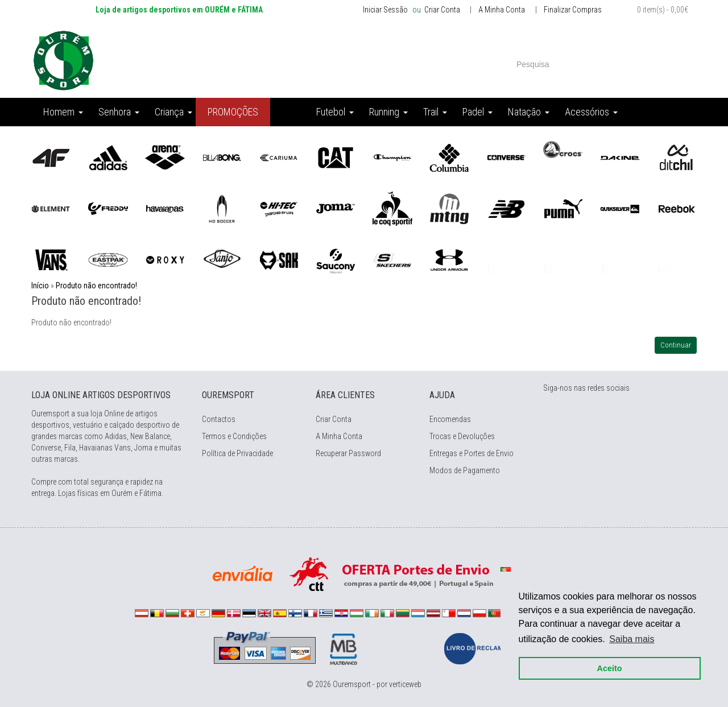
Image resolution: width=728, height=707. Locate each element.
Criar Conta (441, 10)
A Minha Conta (502, 10)
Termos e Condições (234, 436)
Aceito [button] (610, 668)
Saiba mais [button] (632, 639)
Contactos (219, 419)
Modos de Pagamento (465, 470)
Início (40, 286)
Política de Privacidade (237, 453)
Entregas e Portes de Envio (471, 453)
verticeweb (405, 684)
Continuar (676, 345)
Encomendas (450, 419)
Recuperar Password (348, 453)
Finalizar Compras (573, 10)
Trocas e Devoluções (462, 436)
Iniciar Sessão (385, 10)
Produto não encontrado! (96, 286)
